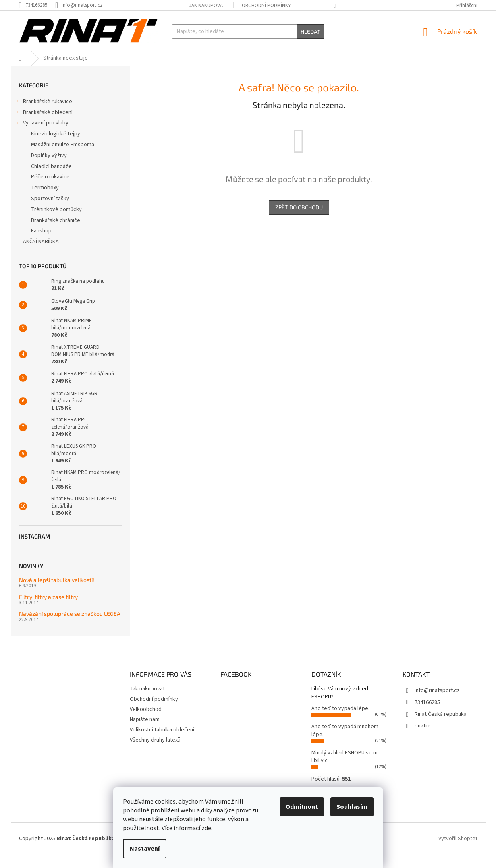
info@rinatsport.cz (437, 703)
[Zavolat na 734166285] (37, 5)
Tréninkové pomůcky (56, 222)
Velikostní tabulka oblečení (162, 743)
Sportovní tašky (50, 211)
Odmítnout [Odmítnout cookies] (302, 807)
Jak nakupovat (207, 6)
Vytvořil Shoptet (458, 851)
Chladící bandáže (51, 179)
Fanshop (41, 244)
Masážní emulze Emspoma (63, 157)
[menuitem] (44, 57)
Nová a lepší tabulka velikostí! (57, 593)
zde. (207, 828)
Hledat (310, 32)
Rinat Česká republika (441, 727)
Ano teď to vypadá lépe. (340, 721)
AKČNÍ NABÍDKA (42, 255)
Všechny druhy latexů (155, 753)
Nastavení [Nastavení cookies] (145, 849)
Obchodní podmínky (266, 6)
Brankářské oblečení (44, 126)
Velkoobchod (146, 722)
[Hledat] (248, 31)
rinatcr (422, 739)
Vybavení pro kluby (42, 137)
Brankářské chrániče (56, 233)
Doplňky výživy (49, 168)
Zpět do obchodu (299, 220)
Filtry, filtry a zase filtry (48, 610)
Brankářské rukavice (44, 115)
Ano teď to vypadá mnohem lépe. (345, 743)
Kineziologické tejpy (56, 147)
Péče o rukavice (50, 190)
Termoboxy (45, 201)
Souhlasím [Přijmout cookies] (352, 807)
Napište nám (145, 732)
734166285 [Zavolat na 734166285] (427, 715)
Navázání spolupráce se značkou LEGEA (70, 627)
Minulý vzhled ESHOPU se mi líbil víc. (345, 770)
